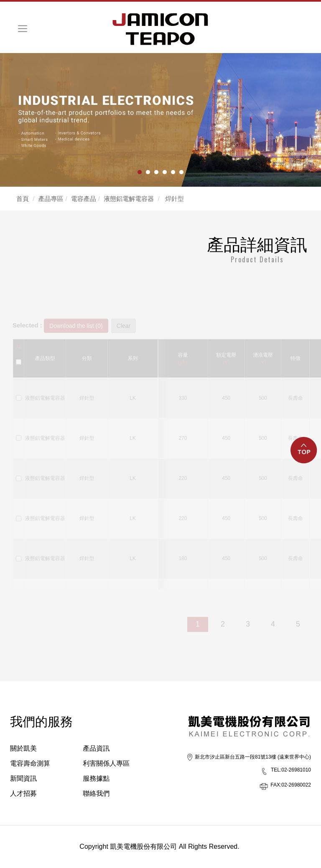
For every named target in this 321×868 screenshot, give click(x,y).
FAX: (276, 785)
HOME (160, 29)
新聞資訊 (23, 778)
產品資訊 (96, 748)
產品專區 (51, 199)
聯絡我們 (96, 793)
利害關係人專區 (106, 763)
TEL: (276, 770)
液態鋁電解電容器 (129, 199)
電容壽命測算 (30, 763)
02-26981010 (291, 770)
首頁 (23, 199)
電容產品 (84, 199)
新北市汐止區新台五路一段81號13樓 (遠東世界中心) (253, 757)
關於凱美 (23, 748)
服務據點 (96, 778)
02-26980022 (291, 785)
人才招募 (23, 793)
